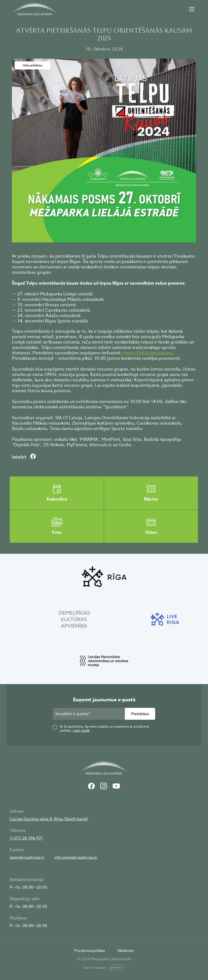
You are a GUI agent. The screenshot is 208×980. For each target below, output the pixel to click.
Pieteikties (140, 714)
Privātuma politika (90, 950)
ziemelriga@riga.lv (27, 857)
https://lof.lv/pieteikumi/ (148, 353)
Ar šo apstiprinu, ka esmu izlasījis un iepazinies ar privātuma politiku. (104, 728)
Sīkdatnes (126, 950)
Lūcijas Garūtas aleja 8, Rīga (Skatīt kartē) (49, 819)
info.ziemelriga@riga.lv (76, 857)
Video (151, 526)
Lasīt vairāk (81, 730)
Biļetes (151, 493)
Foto (57, 526)
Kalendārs (57, 493)
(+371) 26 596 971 (26, 838)
